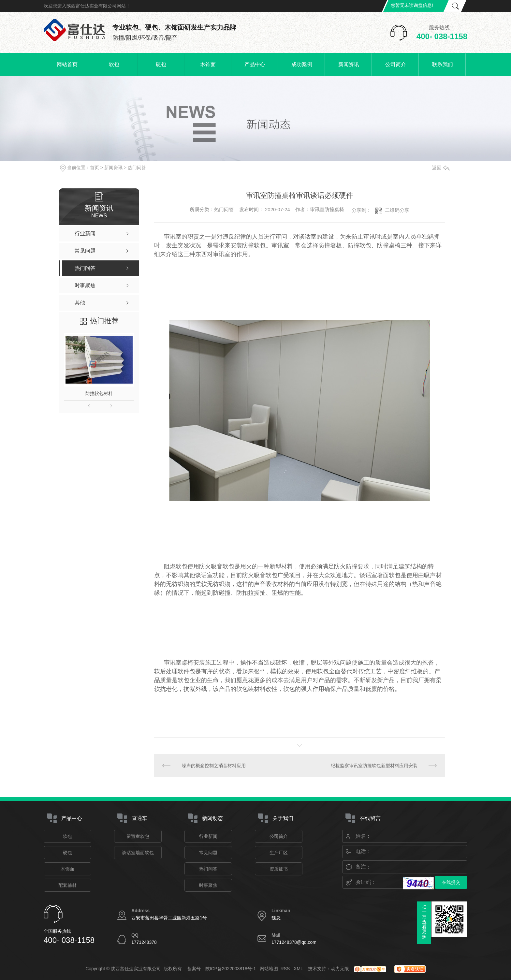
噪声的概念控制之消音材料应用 (214, 766)
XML (299, 969)
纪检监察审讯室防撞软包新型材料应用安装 (374, 766)
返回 (441, 168)
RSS (286, 969)
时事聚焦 (208, 885)
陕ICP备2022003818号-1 (231, 969)
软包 (114, 64)
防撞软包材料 (99, 393)
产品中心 (255, 64)
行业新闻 (208, 836)
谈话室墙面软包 (138, 853)
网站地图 (269, 969)
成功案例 (302, 64)
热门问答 (137, 168)
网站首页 (67, 64)
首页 (95, 168)
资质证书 (279, 869)
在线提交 (451, 882)
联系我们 (443, 64)
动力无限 (340, 969)
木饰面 (208, 64)
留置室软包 (138, 836)
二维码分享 (397, 210)
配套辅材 (67, 885)
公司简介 (396, 64)
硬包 (161, 64)
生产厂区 (279, 853)
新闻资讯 (349, 64)
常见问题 (208, 853)
